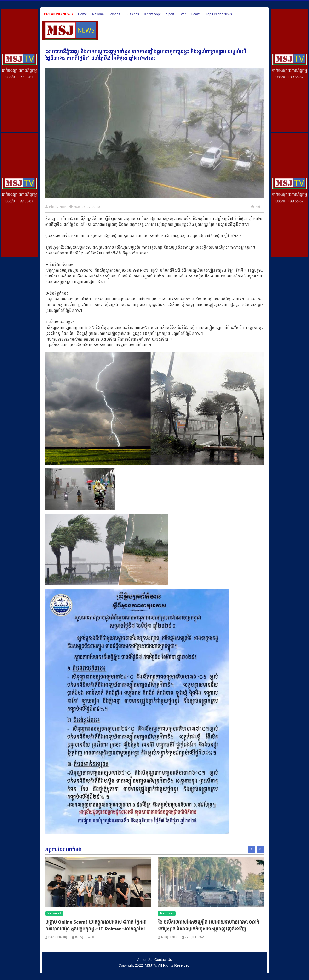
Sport (170, 14)
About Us (144, 960)
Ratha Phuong (58, 937)
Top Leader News (219, 14)
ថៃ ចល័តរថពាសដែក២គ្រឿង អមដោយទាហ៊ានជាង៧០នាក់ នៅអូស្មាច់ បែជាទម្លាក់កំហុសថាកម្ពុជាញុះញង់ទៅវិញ (211, 929)
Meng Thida (169, 937)
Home (83, 14)
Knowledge (152, 14)
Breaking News (58, 14)
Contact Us (163, 960)
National (98, 14)
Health (196, 14)
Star (183, 14)
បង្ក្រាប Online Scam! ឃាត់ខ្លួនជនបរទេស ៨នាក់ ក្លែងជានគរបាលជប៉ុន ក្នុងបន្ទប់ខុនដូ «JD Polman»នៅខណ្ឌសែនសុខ (96, 929)
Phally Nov (58, 207)
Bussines (132, 14)
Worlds (115, 14)
